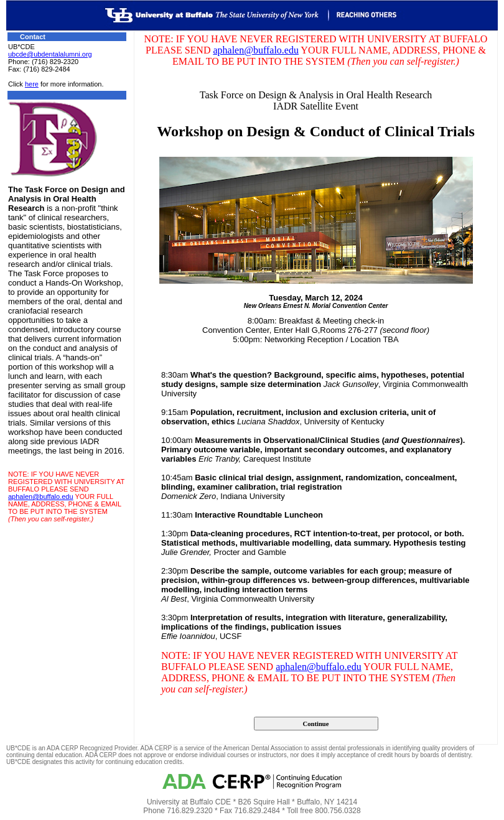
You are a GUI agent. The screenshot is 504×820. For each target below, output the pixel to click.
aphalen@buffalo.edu (41, 496)
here (32, 84)
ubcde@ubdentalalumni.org (50, 54)
